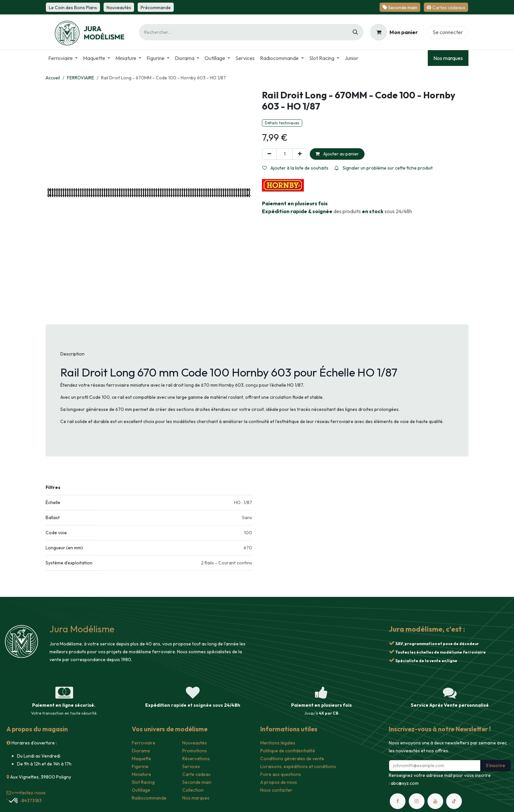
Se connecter (448, 32)
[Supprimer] (269, 154)
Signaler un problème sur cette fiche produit (384, 168)
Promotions (195, 751)
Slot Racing (143, 782)
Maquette (141, 759)
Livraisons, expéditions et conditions (298, 766)
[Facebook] (398, 801)
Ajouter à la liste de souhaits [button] (295, 168)
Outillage (141, 790)
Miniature (141, 774)
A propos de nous (279, 782)
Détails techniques (282, 123)
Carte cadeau (196, 774)
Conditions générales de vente (292, 759)
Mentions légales (278, 743)
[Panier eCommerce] (394, 32)
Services (191, 766)
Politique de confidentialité (288, 751)
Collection (193, 790)
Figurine (140, 766)
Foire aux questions (281, 774)
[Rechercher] (355, 32)
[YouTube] (435, 801)
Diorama (141, 751)
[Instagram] (417, 801)
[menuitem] (63, 58)
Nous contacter (276, 790)
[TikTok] (454, 801)
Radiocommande (149, 798)
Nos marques (448, 58)
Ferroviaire (144, 743)
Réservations (196, 759)
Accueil (53, 78)
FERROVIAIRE (80, 78)
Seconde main (197, 782)
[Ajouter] (300, 154)
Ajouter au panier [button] (337, 154)
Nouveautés (195, 743)
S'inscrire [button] (495, 765)
